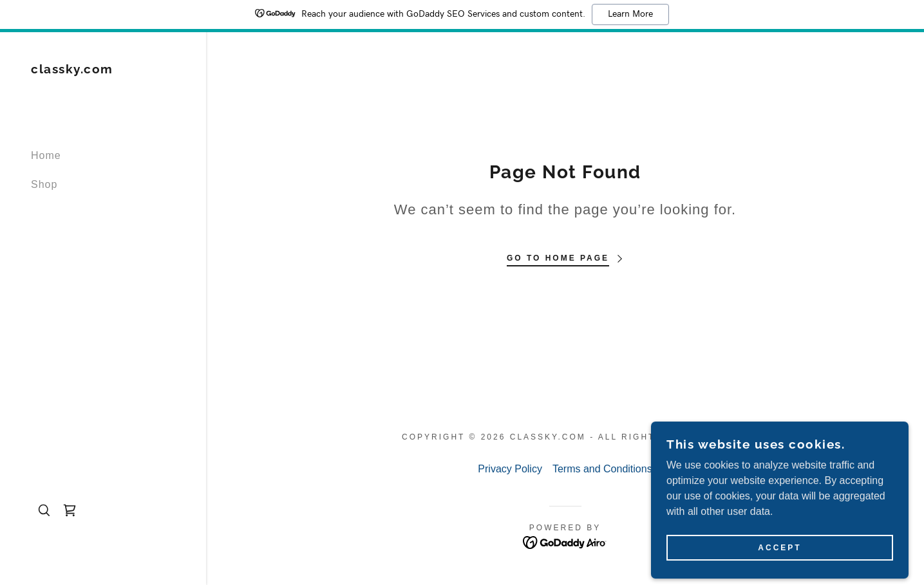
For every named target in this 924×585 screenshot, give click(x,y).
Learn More (630, 14)
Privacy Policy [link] (510, 469)
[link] (72, 70)
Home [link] (46, 155)
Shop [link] (44, 184)
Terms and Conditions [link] (602, 469)
